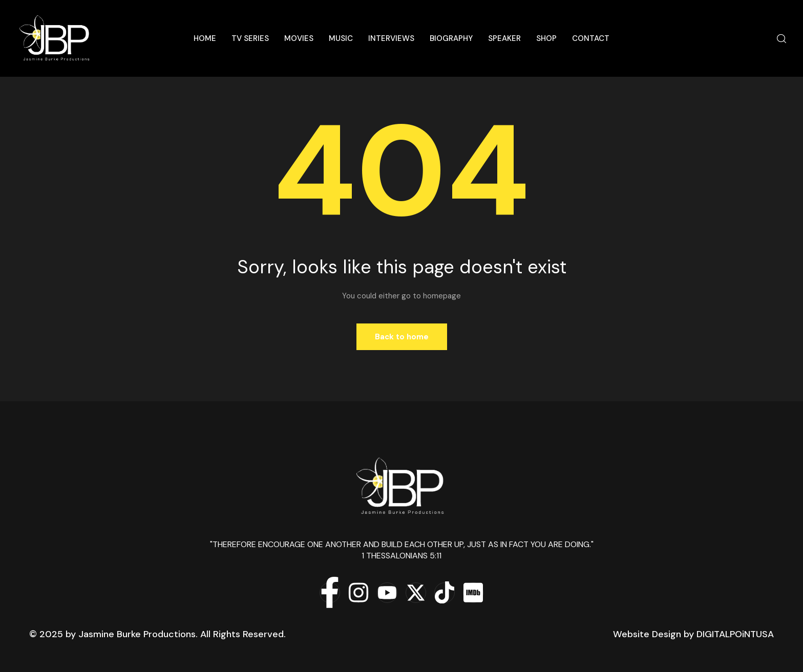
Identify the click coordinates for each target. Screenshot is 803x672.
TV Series (250, 38)
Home (205, 38)
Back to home (402, 337)
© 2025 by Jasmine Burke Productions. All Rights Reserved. (157, 634)
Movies (299, 38)
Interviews (391, 38)
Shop (546, 38)
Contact (591, 38)
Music (341, 38)
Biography (451, 38)
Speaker (504, 38)
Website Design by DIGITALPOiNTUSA (693, 634)
